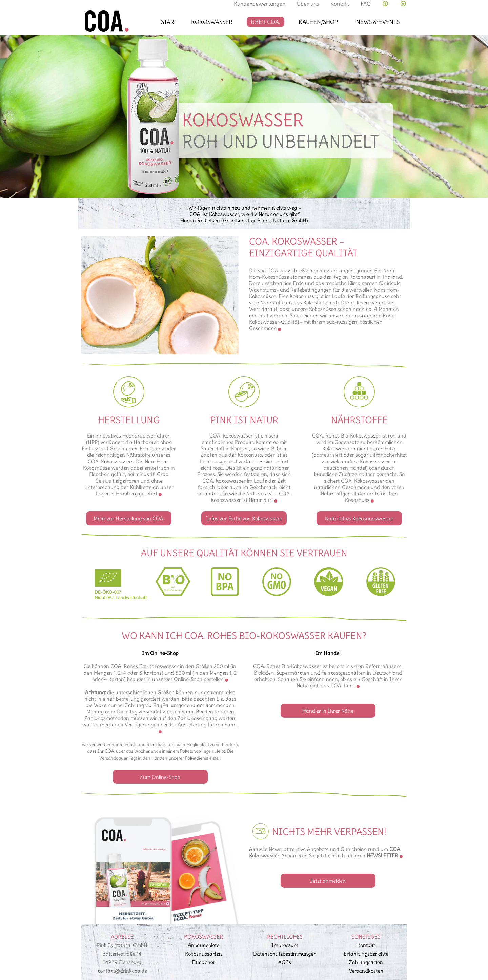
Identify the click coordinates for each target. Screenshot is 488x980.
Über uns (308, 4)
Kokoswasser (212, 22)
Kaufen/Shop (318, 22)
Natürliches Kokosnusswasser (359, 519)
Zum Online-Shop (160, 777)
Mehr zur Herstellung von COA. (129, 519)
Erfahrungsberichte (366, 954)
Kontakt (340, 4)
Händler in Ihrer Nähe (328, 711)
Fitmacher (204, 962)
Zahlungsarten (366, 962)
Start (169, 22)
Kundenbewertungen (260, 4)
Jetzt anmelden (328, 881)
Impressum (285, 945)
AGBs (285, 962)
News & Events (378, 22)
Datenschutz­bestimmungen (285, 954)
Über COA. (266, 22)
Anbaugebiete (204, 945)
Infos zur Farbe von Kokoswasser (244, 519)
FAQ (366, 4)
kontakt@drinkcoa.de (122, 971)
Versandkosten (366, 971)
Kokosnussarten (204, 954)
